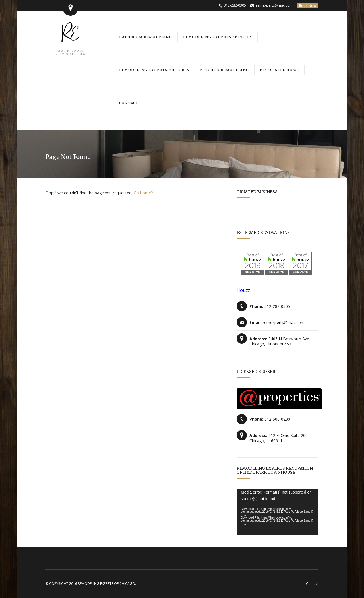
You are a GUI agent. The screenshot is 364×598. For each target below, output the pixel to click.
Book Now (308, 6)
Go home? (143, 193)
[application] (278, 512)
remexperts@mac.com (274, 5)
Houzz (243, 290)
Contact (312, 584)
